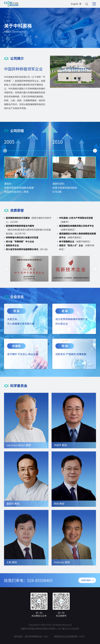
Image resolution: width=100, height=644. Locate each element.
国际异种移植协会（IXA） (37, 636)
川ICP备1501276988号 (68, 629)
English (76, 4)
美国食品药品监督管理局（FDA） (70, 636)
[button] (5, 151)
